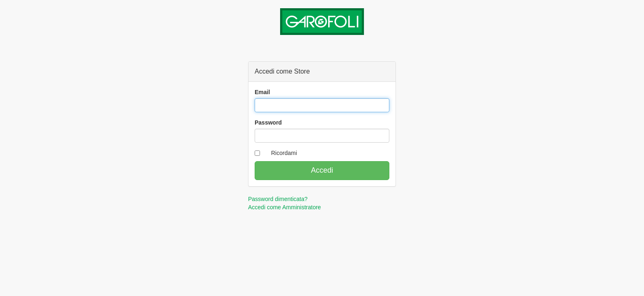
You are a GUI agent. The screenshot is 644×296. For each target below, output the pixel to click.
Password (268, 123)
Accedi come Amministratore (284, 207)
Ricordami (284, 153)
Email (262, 92)
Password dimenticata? (278, 199)
